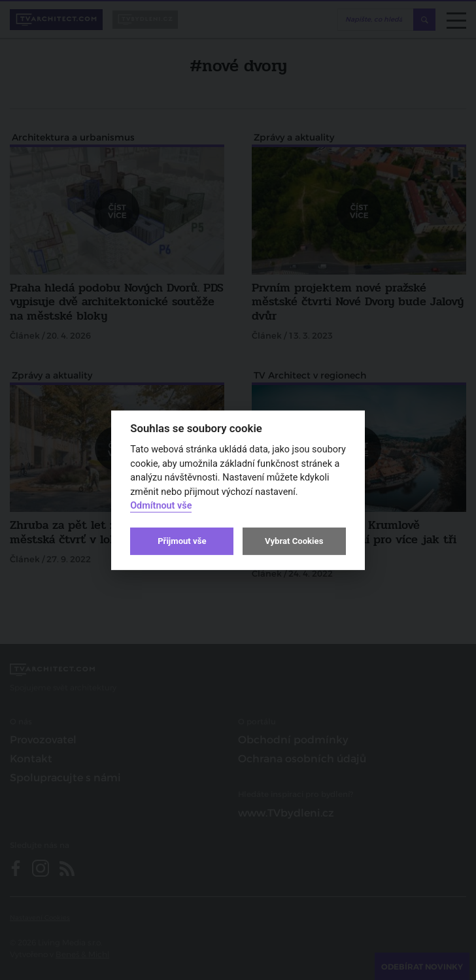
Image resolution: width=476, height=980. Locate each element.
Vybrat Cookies (294, 541)
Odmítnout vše (161, 506)
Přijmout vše (182, 541)
